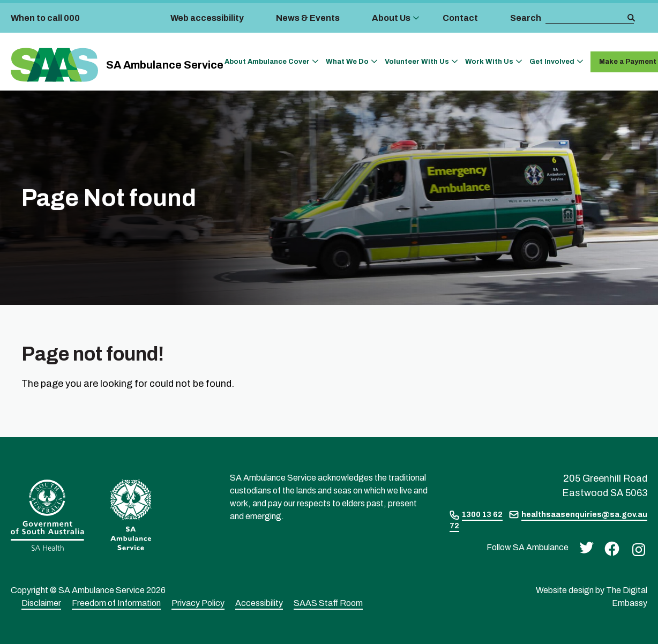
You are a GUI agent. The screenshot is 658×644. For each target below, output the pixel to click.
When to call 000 (45, 18)
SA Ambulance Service (165, 65)
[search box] (586, 18)
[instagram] (636, 549)
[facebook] (609, 548)
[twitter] (584, 547)
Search (526, 18)
